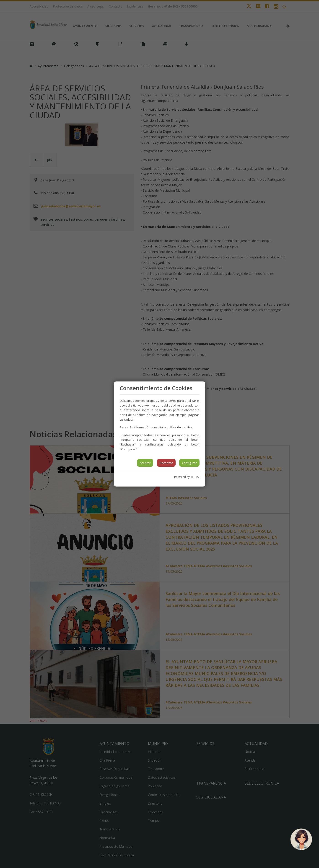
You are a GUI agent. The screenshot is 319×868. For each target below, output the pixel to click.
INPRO (195, 477)
